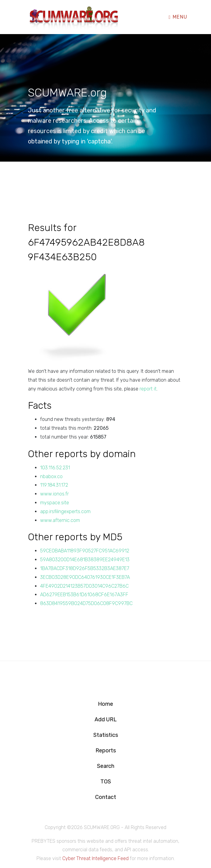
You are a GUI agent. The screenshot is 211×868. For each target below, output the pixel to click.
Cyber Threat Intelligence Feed (95, 858)
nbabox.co (51, 476)
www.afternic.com (60, 520)
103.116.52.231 (55, 468)
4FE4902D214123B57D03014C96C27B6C (84, 586)
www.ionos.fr (54, 494)
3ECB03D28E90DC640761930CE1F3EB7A (85, 577)
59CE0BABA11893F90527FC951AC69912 (85, 551)
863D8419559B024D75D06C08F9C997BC (86, 603)
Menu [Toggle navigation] (178, 16)
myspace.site (55, 503)
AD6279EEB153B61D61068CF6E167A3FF (84, 595)
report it (148, 389)
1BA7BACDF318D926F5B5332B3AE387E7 (85, 568)
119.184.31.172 (54, 485)
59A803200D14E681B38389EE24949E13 (85, 560)
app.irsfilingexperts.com (65, 511)
